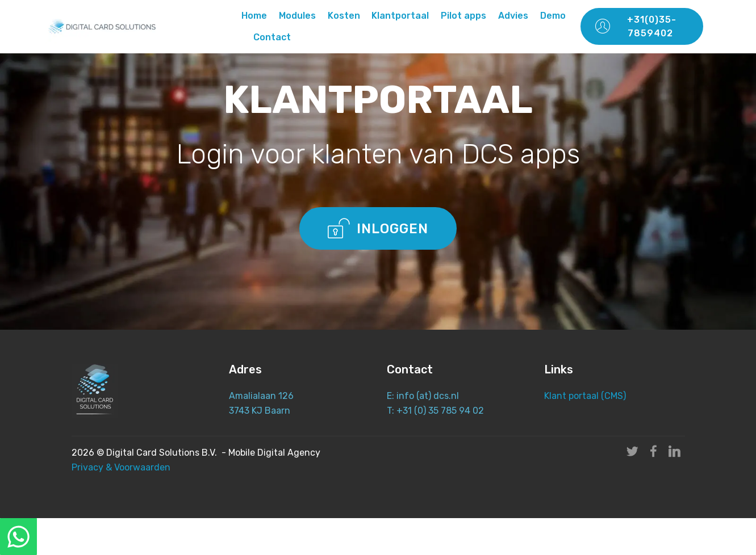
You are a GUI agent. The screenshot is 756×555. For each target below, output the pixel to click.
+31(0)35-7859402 (636, 26)
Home (254, 16)
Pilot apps (463, 16)
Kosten (344, 16)
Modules (297, 16)
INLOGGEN (378, 228)
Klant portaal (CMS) (586, 396)
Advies (513, 16)
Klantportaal (400, 16)
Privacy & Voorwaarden (121, 467)
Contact (272, 37)
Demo (553, 16)
